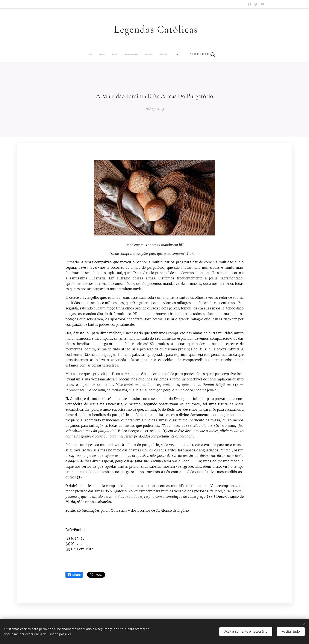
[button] (222, 54)
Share (74, 575)
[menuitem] (71, 54)
